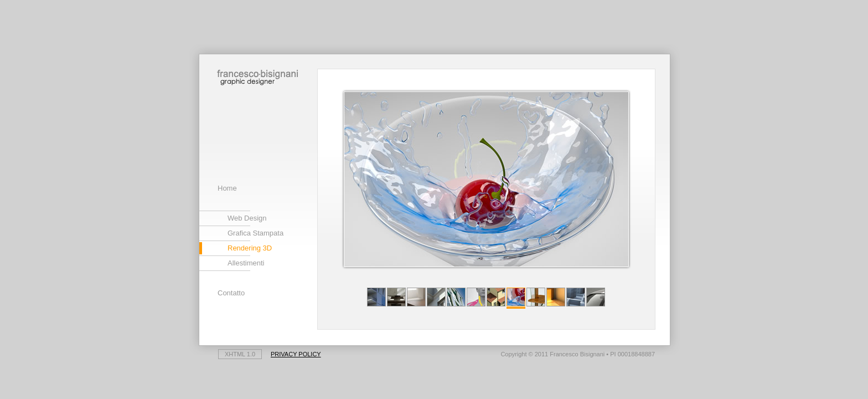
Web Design (247, 218)
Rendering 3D (250, 248)
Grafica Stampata (255, 233)
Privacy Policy (296, 354)
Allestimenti (246, 263)
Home (227, 188)
